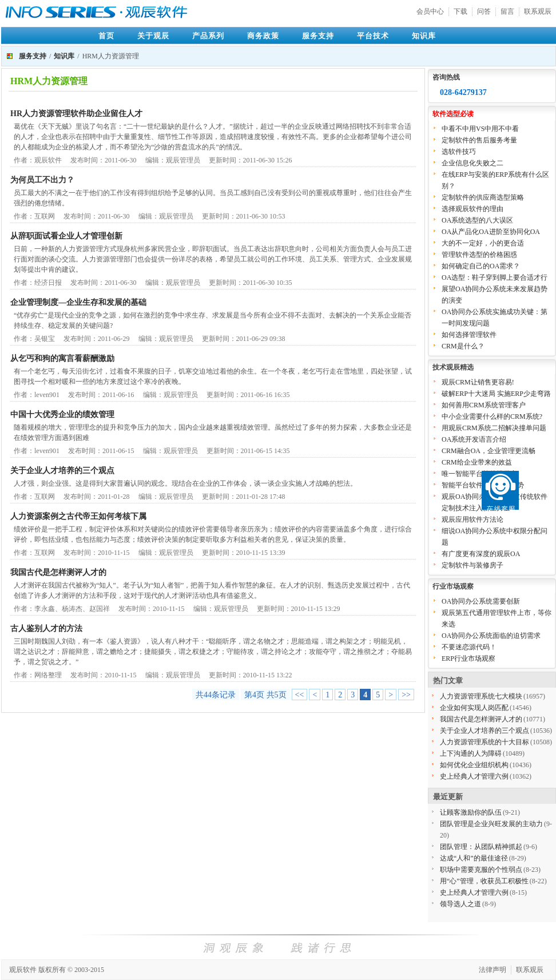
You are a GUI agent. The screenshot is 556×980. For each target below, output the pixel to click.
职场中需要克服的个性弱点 (481, 870)
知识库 (424, 36)
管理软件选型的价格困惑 (479, 255)
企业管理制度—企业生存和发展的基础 (78, 302)
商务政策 (263, 36)
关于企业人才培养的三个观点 (62, 471)
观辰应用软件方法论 (472, 519)
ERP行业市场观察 (468, 658)
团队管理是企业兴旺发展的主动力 (491, 824)
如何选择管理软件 (469, 335)
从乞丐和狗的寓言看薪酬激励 (62, 358)
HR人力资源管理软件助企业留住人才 (76, 114)
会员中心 (430, 11)
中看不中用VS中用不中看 (480, 129)
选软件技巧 (459, 152)
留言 (507, 11)
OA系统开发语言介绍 (474, 439)
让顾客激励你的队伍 (471, 812)
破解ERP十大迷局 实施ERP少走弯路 (496, 394)
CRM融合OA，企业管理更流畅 (489, 451)
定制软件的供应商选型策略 (483, 197)
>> (406, 695)
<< (300, 695)
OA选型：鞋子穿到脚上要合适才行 (495, 277)
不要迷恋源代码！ (469, 647)
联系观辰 (538, 11)
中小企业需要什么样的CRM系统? (492, 416)
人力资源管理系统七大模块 (481, 696)
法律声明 (493, 970)
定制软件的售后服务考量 (479, 140)
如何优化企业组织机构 (474, 765)
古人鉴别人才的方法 (46, 628)
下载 (460, 11)
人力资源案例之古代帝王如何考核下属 (78, 516)
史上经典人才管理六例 (474, 776)
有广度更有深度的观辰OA (481, 554)
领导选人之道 (460, 904)
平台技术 (373, 36)
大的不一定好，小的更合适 (483, 243)
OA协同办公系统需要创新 (481, 601)
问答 (484, 11)
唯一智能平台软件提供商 (479, 474)
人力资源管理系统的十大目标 (484, 742)
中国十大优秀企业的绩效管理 (62, 414)
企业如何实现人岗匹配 (474, 708)
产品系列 (208, 36)
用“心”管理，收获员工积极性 (484, 881)
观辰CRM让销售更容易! (478, 382)
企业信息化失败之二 (472, 163)
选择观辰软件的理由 (472, 209)
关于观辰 (153, 36)
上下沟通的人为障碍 (471, 753)
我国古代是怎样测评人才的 (58, 572)
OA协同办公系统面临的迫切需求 (491, 636)
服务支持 (318, 36)
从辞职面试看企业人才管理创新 (66, 236)
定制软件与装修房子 (472, 565)
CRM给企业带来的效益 (477, 462)
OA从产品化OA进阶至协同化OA (491, 232)
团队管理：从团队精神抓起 (481, 847)
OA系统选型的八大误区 (477, 220)
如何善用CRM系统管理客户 (484, 405)
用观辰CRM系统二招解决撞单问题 (494, 428)
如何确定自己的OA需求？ (481, 266)
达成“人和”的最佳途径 (474, 858)
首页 (106, 36)
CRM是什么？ (463, 346)
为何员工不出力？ (42, 180)
